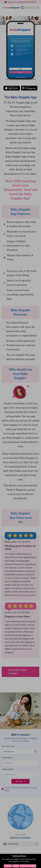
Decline (16, 866)
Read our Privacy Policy (28, 866)
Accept (8, 866)
